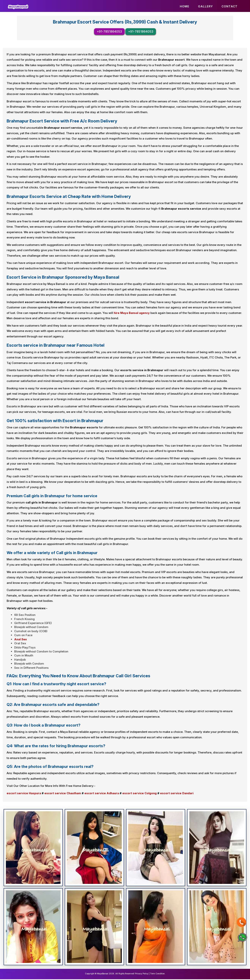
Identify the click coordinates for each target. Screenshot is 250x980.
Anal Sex (20, 640)
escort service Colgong (140, 794)
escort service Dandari (177, 794)
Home (185, 6)
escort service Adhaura (102, 794)
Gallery (205, 6)
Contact (230, 6)
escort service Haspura (24, 794)
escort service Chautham (63, 794)
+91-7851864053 (109, 32)
